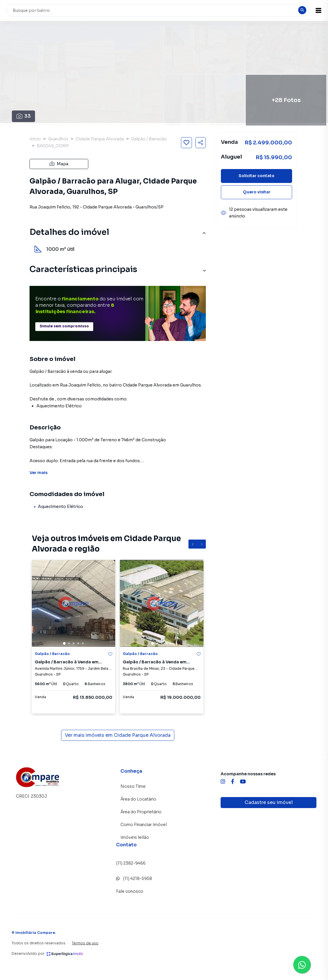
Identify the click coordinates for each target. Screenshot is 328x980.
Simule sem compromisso (64, 326)
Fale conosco (130, 891)
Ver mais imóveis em (118, 735)
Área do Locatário (138, 799)
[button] (314, 10)
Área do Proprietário (141, 812)
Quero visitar (257, 192)
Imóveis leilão (135, 837)
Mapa (59, 164)
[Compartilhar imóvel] (201, 143)
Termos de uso (85, 943)
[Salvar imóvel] (186, 143)
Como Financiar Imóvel (144, 825)
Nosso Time (133, 786)
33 (24, 116)
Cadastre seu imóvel (269, 802)
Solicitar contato (256, 176)
